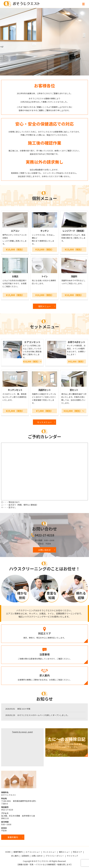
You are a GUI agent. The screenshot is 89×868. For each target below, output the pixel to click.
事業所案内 (18, 852)
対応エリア (77, 852)
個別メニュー (44, 306)
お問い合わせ (44, 550)
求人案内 (15, 856)
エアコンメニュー (33, 852)
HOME (8, 852)
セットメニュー (44, 422)
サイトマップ (72, 856)
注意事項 (25, 856)
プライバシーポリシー (55, 856)
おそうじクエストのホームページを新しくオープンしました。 (43, 715)
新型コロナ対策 (24, 709)
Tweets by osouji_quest (22, 732)
